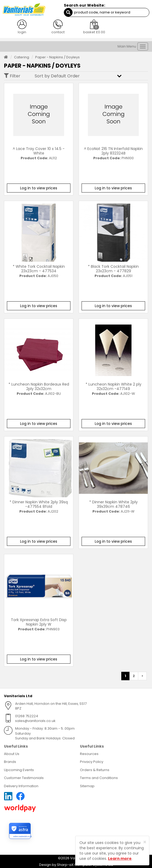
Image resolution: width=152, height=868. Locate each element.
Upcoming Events (19, 770)
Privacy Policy (92, 762)
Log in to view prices (39, 188)
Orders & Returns (95, 770)
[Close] (145, 842)
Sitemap (87, 786)
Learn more (120, 858)
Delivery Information (21, 786)
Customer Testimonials (24, 778)
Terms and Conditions (99, 778)
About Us (12, 754)
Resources (89, 754)
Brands (10, 762)
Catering (22, 57)
